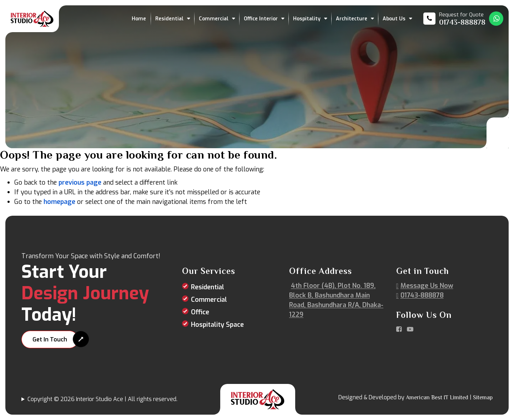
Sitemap (483, 397)
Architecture (352, 19)
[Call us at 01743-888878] (454, 19)
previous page (80, 182)
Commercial (214, 19)
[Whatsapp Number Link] (496, 19)
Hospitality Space (217, 325)
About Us (394, 19)
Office (200, 312)
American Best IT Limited (437, 397)
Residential (169, 19)
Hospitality (307, 19)
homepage (59, 202)
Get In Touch (50, 339)
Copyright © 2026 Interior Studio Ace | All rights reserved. (102, 399)
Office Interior (261, 19)
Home (139, 19)
